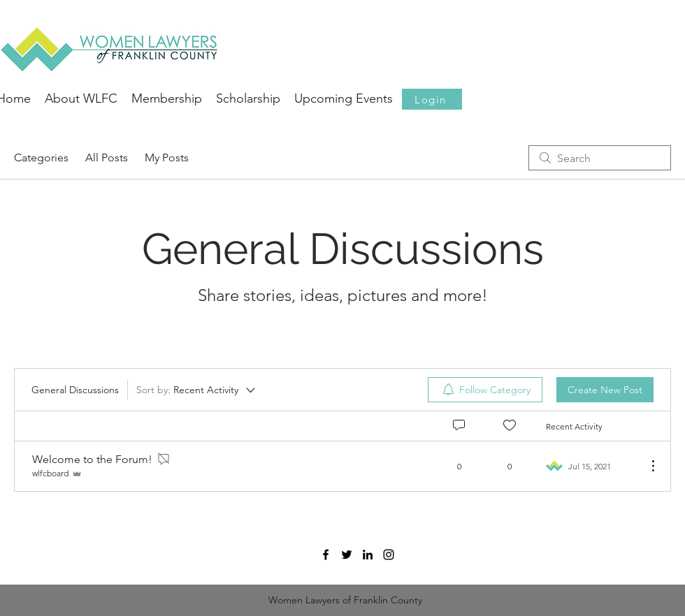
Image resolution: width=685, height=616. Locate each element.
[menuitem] (485, 390)
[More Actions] (646, 466)
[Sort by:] (197, 390)
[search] (600, 158)
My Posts (167, 157)
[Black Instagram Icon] (389, 555)
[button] (432, 99)
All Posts (107, 157)
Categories (41, 157)
